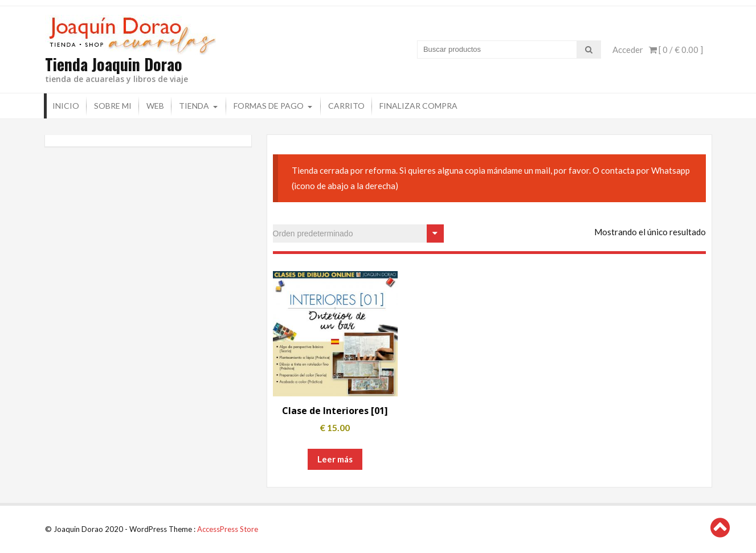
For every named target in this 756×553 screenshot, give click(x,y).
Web (155, 106)
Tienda (194, 106)
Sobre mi (113, 106)
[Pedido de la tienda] (358, 234)
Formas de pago (269, 106)
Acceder (628, 50)
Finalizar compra (418, 106)
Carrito (346, 106)
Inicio (66, 106)
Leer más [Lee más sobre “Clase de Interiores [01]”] (335, 459)
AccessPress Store (228, 529)
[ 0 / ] (676, 50)
